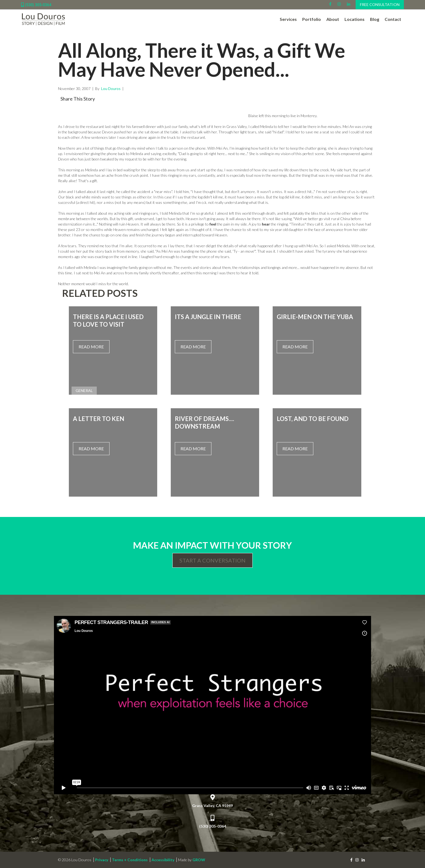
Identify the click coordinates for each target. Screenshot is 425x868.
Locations (355, 19)
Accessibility (163, 860)
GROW (199, 860)
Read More (91, 347)
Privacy (102, 860)
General (84, 390)
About (333, 19)
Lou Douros (110, 89)
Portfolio (312, 19)
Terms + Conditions (130, 860)
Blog (375, 19)
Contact (393, 19)
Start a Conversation (212, 560)
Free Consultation (380, 4)
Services (288, 19)
